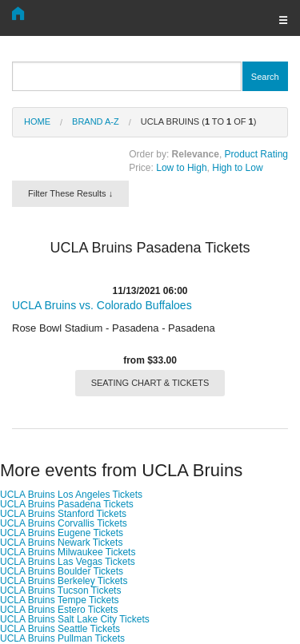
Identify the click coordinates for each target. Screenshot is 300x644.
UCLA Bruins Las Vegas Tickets (68, 562)
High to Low (237, 168)
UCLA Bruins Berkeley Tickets (64, 581)
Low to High (181, 168)
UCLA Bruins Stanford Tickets (63, 514)
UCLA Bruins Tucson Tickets (60, 590)
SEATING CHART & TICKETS (150, 383)
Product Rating (256, 154)
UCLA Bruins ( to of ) (199, 121)
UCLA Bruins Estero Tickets (59, 610)
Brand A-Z (96, 121)
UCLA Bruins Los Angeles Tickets (71, 495)
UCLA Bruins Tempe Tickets (60, 600)
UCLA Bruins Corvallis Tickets (64, 523)
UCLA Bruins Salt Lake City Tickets (75, 619)
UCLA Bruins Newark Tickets (61, 543)
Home (37, 121)
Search (265, 77)
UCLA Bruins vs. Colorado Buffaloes (102, 305)
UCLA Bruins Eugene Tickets (62, 533)
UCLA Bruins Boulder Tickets (62, 571)
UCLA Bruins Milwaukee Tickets (68, 552)
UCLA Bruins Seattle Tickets (60, 629)
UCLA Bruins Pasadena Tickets (67, 504)
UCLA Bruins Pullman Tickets (62, 638)
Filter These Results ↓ (70, 193)
